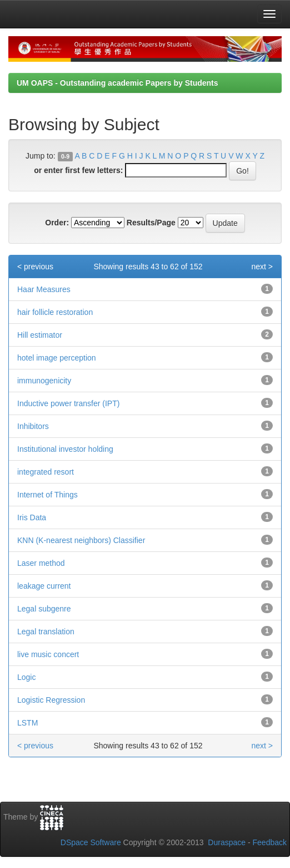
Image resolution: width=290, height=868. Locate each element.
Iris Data (32, 517)
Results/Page (151, 223)
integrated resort (46, 472)
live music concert (48, 654)
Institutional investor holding (65, 449)
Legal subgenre (44, 609)
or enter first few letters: (78, 170)
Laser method (41, 563)
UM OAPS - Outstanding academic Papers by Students (117, 83)
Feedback (270, 842)
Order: (57, 223)
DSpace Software (91, 842)
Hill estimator (40, 335)
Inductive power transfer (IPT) (68, 403)
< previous (35, 267)
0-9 (65, 156)
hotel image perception (57, 358)
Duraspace (227, 842)
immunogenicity (44, 381)
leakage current (44, 586)
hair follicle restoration (55, 312)
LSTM (27, 723)
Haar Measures (44, 289)
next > (262, 267)
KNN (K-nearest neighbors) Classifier (81, 540)
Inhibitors (33, 426)
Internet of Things (47, 495)
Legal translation (46, 632)
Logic (26, 677)
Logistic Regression (51, 700)
